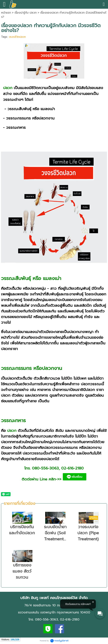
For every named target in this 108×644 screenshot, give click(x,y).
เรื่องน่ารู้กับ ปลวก (26, 13)
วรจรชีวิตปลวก (17, 37)
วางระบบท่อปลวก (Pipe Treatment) (88, 533)
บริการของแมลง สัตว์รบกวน (22, 571)
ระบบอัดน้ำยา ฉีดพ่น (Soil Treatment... (55, 533)
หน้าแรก (6, 13)
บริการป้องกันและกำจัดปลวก (22, 530)
